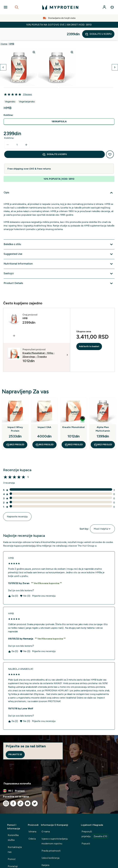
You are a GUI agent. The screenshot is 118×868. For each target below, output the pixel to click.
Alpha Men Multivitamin (103, 416)
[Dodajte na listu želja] (110, 142)
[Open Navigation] (6, 7)
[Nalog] (104, 7)
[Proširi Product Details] (59, 271)
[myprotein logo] (60, 7)
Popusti (86, 831)
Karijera (45, 852)
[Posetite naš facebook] (13, 791)
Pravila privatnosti (51, 838)
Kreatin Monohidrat (74, 415)
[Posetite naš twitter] (35, 791)
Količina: (9, 125)
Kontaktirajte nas (15, 837)
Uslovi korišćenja (50, 845)
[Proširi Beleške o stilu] (59, 232)
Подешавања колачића (17, 771)
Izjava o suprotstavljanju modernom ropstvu (55, 829)
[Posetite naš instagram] (6, 791)
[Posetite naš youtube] (28, 791)
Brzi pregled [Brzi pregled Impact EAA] (44, 432)
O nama (46, 819)
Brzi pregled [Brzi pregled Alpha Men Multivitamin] (103, 432)
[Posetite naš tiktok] (20, 791)
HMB (12, 31)
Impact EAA (44, 415)
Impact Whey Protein (15, 416)
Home (4, 31)
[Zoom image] (34, 40)
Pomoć (12, 846)
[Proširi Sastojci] (59, 261)
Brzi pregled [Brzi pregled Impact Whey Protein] (15, 432)
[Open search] (17, 7)
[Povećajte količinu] (26, 132)
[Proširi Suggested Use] (59, 242)
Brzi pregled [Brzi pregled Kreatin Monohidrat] (74, 432)
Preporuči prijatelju (95, 822)
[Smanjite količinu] (8, 132)
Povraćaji (13, 854)
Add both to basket (89, 334)
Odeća (32, 826)
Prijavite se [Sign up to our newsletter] (15, 742)
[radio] (59, 109)
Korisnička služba (13, 825)
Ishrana (32, 819)
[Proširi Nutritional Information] (59, 251)
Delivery (12, 861)
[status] (17, 132)
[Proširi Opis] (59, 180)
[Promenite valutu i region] (59, 778)
